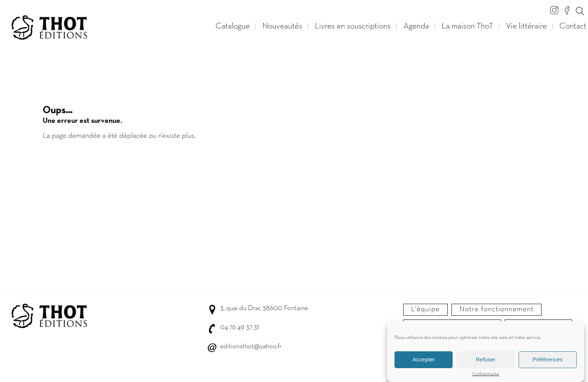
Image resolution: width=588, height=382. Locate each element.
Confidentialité (486, 375)
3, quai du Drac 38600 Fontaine (264, 308)
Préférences (548, 360)
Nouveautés (282, 26)
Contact (573, 26)
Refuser (486, 360)
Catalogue (233, 26)
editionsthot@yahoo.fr (251, 347)
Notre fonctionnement (496, 309)
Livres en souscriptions (353, 26)
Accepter (424, 360)
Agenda (416, 26)
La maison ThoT (467, 26)
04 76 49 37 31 (239, 328)
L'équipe (425, 309)
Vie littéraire (526, 26)
